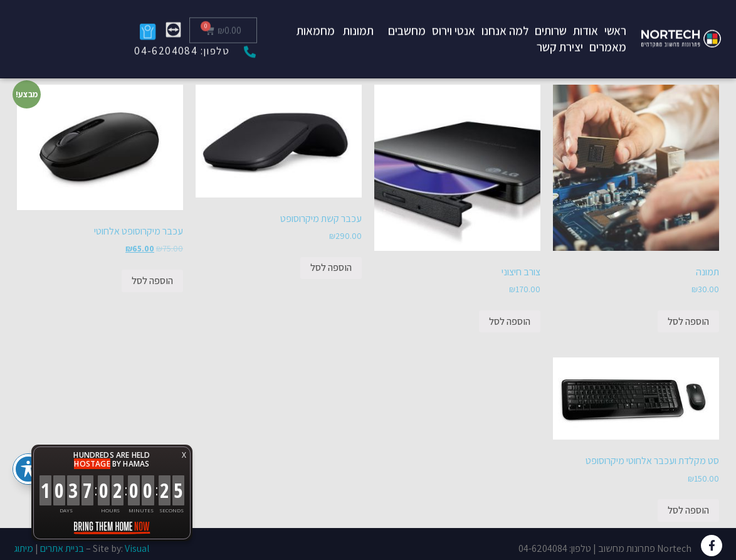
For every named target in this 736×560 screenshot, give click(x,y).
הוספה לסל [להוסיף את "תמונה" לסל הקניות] (688, 321)
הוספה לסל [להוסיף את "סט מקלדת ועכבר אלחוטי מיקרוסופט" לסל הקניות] (688, 510)
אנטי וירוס (454, 18)
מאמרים (608, 34)
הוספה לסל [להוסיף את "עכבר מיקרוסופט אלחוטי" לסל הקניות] (152, 281)
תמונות (358, 18)
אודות (586, 18)
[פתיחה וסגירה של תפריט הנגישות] (28, 469)
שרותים (551, 18)
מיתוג (24, 548)
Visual (137, 548)
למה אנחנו (505, 18)
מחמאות (316, 18)
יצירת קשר (560, 34)
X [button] (184, 455)
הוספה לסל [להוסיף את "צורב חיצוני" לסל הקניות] (510, 321)
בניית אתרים (62, 548)
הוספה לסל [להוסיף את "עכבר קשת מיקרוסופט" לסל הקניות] (331, 267)
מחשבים (407, 18)
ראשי (615, 18)
